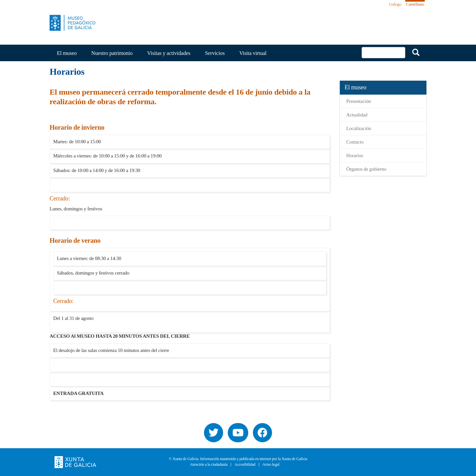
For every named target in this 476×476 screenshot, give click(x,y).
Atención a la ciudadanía (209, 465)
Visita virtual (253, 53)
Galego (395, 4)
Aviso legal (271, 465)
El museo (67, 53)
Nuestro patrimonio (112, 53)
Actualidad (357, 115)
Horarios (355, 155)
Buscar (416, 52)
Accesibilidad (245, 465)
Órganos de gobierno (366, 169)
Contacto (355, 142)
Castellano (415, 4)
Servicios (215, 53)
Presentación (359, 101)
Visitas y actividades (169, 53)
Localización (359, 128)
